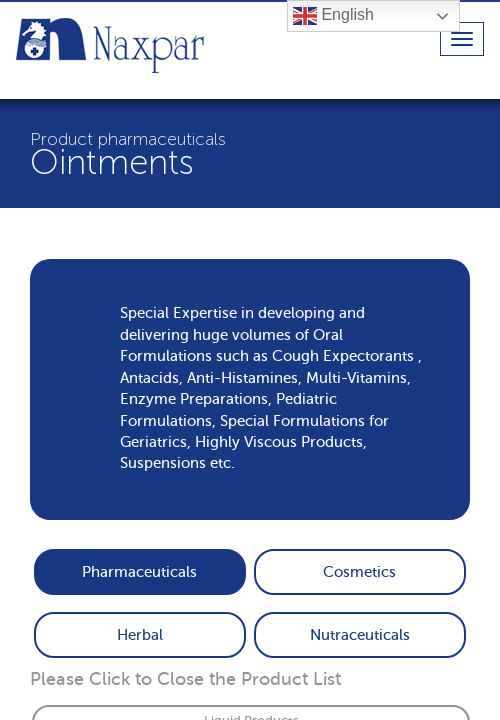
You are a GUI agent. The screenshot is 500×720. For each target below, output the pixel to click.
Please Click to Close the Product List (185, 679)
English (333, 16)
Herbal (140, 635)
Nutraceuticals (360, 635)
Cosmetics (359, 572)
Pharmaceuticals (139, 572)
